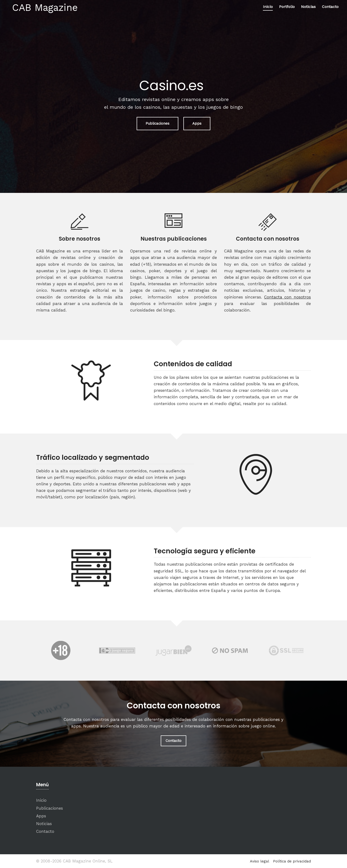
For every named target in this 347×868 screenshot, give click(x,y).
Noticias (308, 7)
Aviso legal (260, 861)
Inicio (268, 7)
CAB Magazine (45, 8)
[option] (61, 651)
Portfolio (287, 7)
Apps (197, 123)
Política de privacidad (292, 861)
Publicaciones (157, 123)
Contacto (330, 7)
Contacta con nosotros (287, 297)
